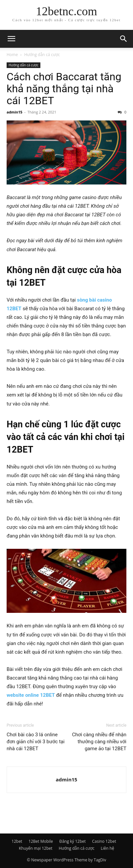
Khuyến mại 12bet (36, 848)
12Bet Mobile (41, 841)
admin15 (15, 112)
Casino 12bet (104, 841)
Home (12, 55)
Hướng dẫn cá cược (42, 55)
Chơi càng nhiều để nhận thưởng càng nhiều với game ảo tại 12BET (99, 742)
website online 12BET (31, 695)
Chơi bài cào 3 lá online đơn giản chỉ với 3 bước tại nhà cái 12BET (36, 742)
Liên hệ (107, 848)
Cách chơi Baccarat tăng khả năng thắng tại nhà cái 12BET (64, 89)
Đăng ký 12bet (72, 841)
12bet (17, 841)
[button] (11, 39)
